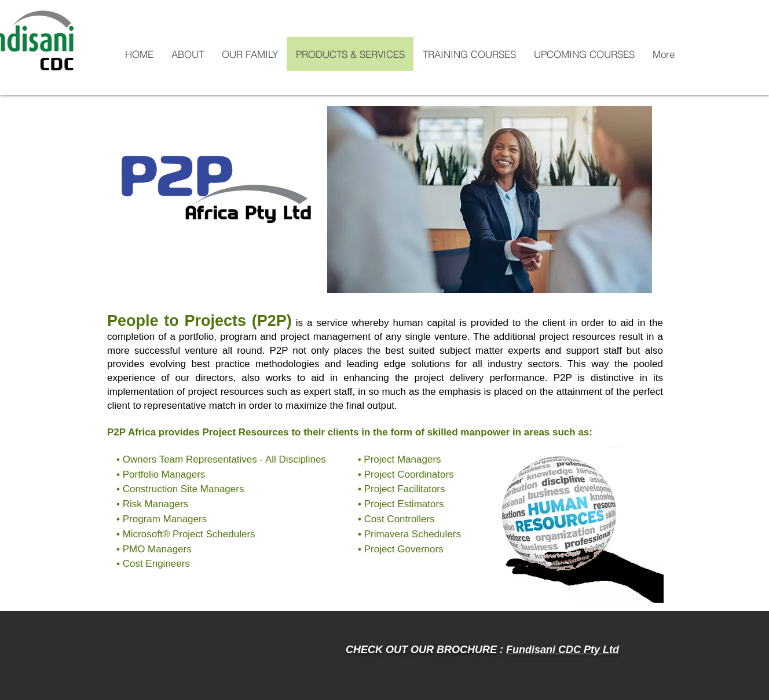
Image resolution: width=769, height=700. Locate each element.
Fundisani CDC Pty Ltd (563, 650)
